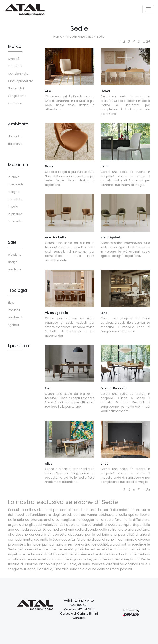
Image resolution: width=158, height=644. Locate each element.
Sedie (101, 37)
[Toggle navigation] (148, 9)
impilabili (14, 310)
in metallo (15, 199)
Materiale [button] (18, 165)
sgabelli (13, 325)
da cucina (15, 136)
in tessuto (15, 221)
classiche (15, 255)
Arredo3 (14, 59)
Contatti (79, 618)
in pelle (13, 207)
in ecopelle (16, 184)
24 (148, 42)
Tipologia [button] (17, 290)
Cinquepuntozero (21, 81)
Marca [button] (15, 46)
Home (58, 37)
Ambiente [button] (18, 124)
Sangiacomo (17, 96)
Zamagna (15, 103)
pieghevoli (15, 317)
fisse (11, 303)
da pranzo (15, 144)
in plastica (15, 214)
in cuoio (14, 177)
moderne (15, 269)
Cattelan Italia (18, 74)
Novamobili (16, 88)
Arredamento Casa (79, 37)
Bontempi (15, 66)
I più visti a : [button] (19, 346)
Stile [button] (12, 242)
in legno (14, 192)
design (13, 262)
